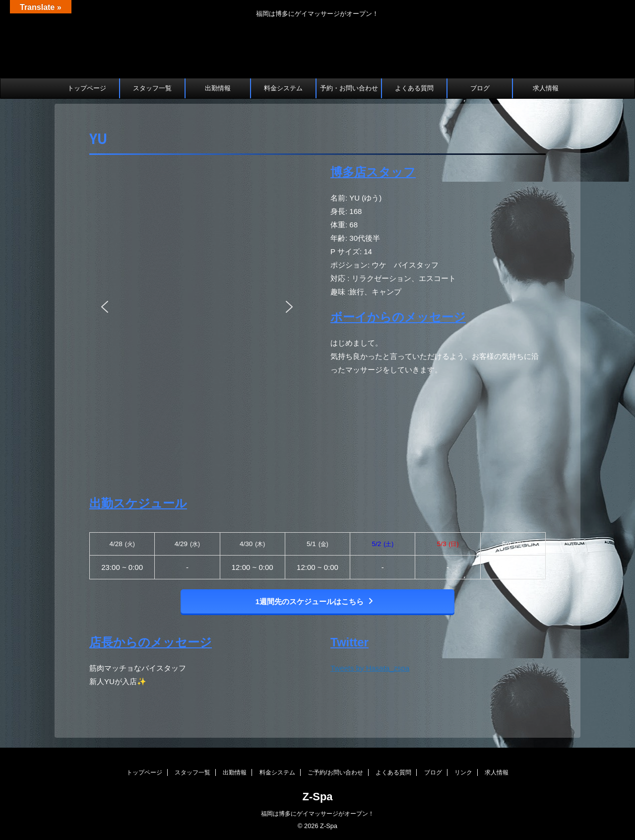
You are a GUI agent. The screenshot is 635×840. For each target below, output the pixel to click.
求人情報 (546, 88)
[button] (105, 307)
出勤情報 (218, 88)
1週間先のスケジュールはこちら (315, 601)
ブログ (480, 88)
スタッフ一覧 (152, 88)
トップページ (87, 88)
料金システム (283, 88)
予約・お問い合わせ (349, 88)
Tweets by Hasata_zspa (370, 668)
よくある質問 (414, 88)
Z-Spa (317, 797)
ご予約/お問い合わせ (335, 772)
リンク (463, 772)
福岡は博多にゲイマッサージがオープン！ (317, 814)
